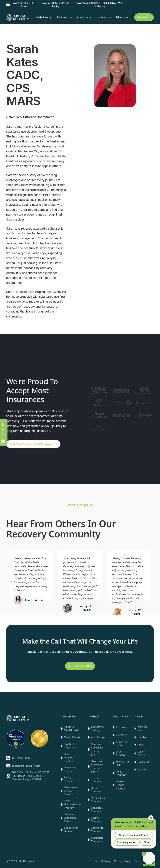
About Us (82, 17)
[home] (18, 17)
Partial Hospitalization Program (72, 804)
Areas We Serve (121, 743)
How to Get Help (122, 763)
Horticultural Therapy (98, 800)
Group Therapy (96, 790)
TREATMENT (69, 717)
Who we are (142, 728)
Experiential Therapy (97, 830)
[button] (42, 17)
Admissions (122, 17)
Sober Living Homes (71, 830)
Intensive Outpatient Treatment (70, 818)
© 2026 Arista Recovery (20, 861)
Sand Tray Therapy (97, 810)
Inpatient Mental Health (72, 728)
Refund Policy (102, 861)
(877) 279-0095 (20, 758)
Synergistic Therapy (97, 839)
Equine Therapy (96, 820)
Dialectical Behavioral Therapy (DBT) (97, 766)
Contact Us (144, 762)
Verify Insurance (122, 773)
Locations (102, 17)
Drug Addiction (121, 753)
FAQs (141, 745)
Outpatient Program (70, 769)
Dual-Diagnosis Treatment (70, 758)
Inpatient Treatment (70, 746)
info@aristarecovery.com (26, 766)
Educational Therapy (97, 728)
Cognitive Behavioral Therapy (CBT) (97, 749)
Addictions (42, 17)
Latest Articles (142, 753)
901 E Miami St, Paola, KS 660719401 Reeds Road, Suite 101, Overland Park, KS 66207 (30, 776)
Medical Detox (72, 737)
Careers (142, 769)
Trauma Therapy (96, 780)
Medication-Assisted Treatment (71, 791)
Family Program (69, 779)
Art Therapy (98, 737)
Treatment (62, 17)
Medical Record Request (120, 785)
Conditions (122, 735)
